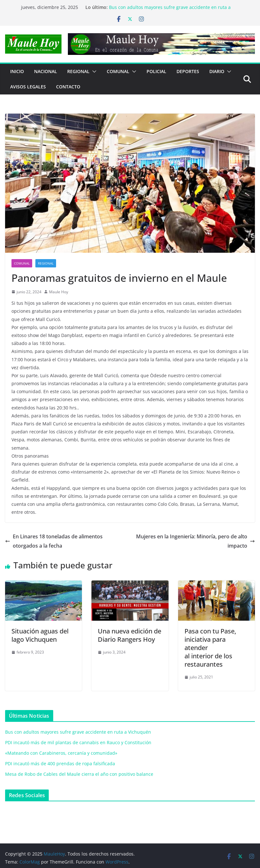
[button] (93, 71)
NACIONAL (46, 71)
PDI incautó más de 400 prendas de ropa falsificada (60, 763)
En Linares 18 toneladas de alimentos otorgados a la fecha (54, 541)
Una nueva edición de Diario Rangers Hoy (130, 635)
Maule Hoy (59, 292)
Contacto (68, 87)
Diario (217, 71)
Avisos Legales (28, 87)
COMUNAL (118, 71)
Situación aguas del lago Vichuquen (40, 635)
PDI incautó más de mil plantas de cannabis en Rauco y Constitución (78, 742)
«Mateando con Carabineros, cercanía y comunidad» (61, 753)
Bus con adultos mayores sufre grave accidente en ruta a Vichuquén (78, 732)
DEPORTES (188, 71)
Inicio (17, 71)
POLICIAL (156, 71)
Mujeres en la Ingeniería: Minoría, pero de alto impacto (195, 541)
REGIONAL (78, 71)
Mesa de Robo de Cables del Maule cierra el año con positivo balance (79, 774)
